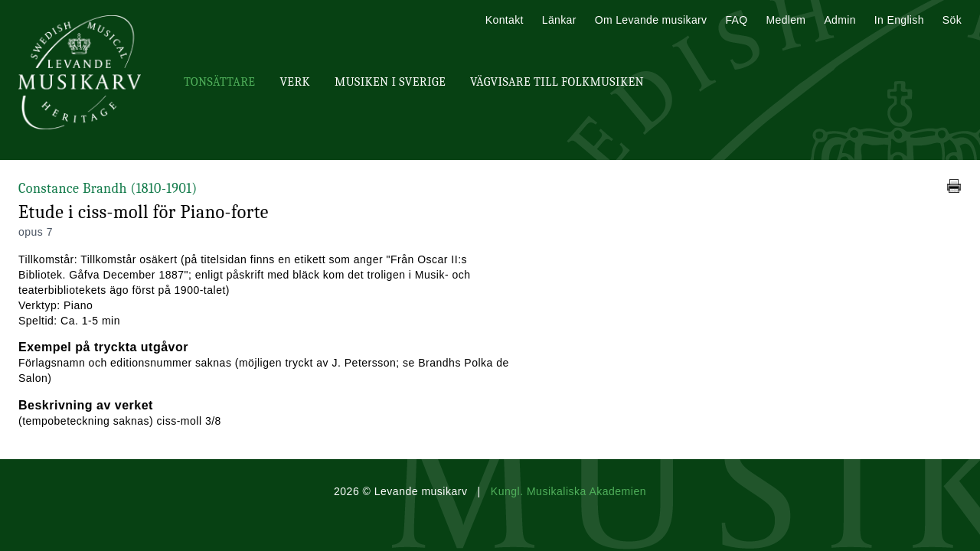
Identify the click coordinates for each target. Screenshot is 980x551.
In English (899, 20)
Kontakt (505, 20)
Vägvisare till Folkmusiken (557, 82)
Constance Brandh (108, 189)
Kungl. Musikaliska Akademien (568, 491)
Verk (295, 82)
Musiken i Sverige (390, 82)
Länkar (559, 20)
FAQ (736, 20)
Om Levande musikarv (651, 20)
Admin (840, 20)
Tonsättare (219, 82)
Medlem (786, 20)
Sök (952, 20)
